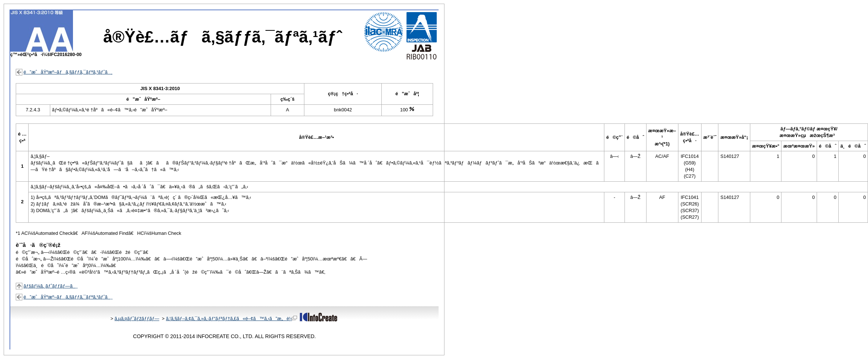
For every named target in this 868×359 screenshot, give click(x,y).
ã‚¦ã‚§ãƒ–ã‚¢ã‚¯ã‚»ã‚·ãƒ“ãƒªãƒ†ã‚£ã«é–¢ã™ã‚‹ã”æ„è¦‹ (231, 319)
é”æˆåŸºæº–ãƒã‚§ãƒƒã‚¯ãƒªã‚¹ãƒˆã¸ (68, 72)
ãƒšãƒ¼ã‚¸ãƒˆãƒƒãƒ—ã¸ (51, 286)
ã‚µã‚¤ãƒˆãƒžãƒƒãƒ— (137, 319)
